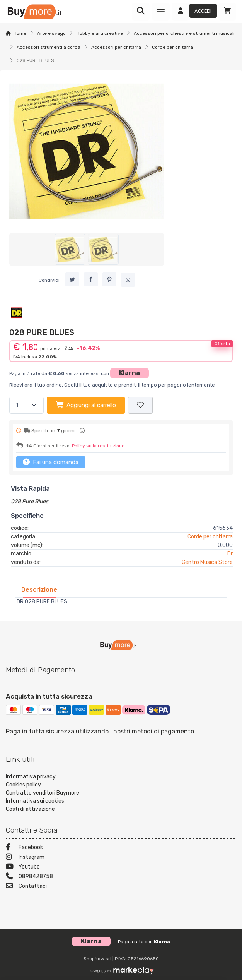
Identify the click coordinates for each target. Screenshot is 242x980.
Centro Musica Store (207, 562)
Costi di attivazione (30, 809)
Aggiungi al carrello (86, 405)
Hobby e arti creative (100, 33)
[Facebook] (121, 848)
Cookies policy (23, 785)
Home (20, 33)
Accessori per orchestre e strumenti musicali (184, 33)
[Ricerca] (141, 12)
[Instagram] (121, 858)
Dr (230, 554)
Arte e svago (51, 33)
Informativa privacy (31, 777)
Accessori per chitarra (116, 47)
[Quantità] (26, 405)
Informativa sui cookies (35, 801)
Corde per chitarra (172, 47)
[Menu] (161, 12)
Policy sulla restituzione (98, 446)
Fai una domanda (51, 462)
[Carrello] (227, 12)
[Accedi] (194, 12)
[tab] (39, 590)
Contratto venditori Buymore (43, 793)
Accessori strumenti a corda (49, 47)
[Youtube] (121, 868)
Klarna (130, 373)
